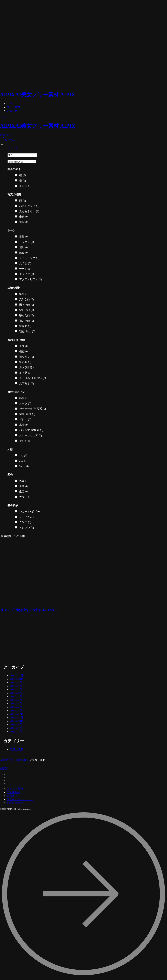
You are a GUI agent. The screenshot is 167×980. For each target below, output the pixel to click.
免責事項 (12, 796)
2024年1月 (16, 711)
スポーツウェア (31, 436)
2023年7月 (16, 732)
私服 (24, 398)
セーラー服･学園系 (33, 409)
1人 (23, 456)
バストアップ (29, 206)
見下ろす (27, 383)
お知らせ (12, 111)
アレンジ (27, 528)
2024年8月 (16, 686)
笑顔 (24, 294)
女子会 (25, 263)
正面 (24, 346)
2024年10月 (17, 679)
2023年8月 (16, 728)
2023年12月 (17, 714)
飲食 (24, 253)
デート (25, 269)
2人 (23, 461)
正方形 (25, 186)
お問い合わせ (15, 803)
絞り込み (8, 140)
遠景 (24, 222)
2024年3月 (16, 704)
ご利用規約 (13, 792)
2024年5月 (16, 697)
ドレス (25, 420)
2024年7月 (16, 690)
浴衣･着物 (27, 414)
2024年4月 (16, 700)
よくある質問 (15, 789)
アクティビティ (31, 279)
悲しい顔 (27, 310)
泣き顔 (25, 326)
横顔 (24, 351)
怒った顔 (27, 315)
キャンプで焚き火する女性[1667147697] (29, 610)
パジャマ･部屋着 (31, 430)
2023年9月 (16, 725)
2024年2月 (16, 707)
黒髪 (24, 481)
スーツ (25, 404)
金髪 (24, 492)
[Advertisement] (44, 639)
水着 (24, 425)
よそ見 (25, 373)
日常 (24, 237)
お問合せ (5, 135)
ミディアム (28, 517)
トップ (11, 104)
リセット (13, 148)
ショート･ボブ (30, 512)
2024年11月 (17, 675)
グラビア (27, 274)
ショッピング (29, 258)
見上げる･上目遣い (33, 378)
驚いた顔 (27, 321)
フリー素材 (13, 107)
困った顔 (27, 305)
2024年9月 (16, 682)
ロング (25, 522)
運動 (24, 247)
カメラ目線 (28, 367)
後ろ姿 (25, 362)
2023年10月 (17, 721)
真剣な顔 (27, 299)
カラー (25, 497)
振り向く (27, 357)
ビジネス (27, 242)
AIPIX (4, 768)
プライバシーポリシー (20, 799)
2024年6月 (16, 693)
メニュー (5, 117)
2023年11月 (17, 718)
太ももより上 (29, 211)
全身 (24, 217)
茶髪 (24, 486)
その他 (25, 441)
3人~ (24, 466)
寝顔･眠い (27, 331)
